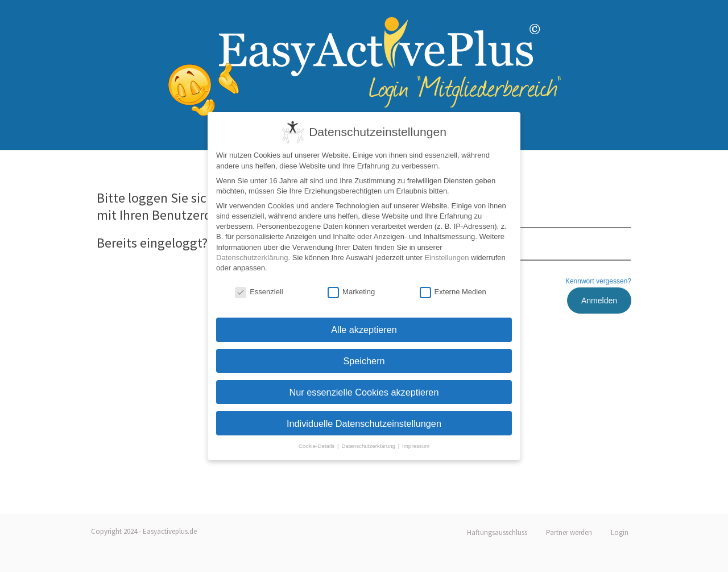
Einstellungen (446, 258)
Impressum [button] (416, 446)
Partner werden (569, 532)
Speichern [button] (364, 361)
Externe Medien (453, 292)
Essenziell (259, 292)
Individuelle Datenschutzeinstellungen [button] (364, 423)
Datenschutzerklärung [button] (369, 446)
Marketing (351, 292)
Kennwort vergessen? (598, 281)
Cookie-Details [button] (317, 446)
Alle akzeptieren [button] (364, 330)
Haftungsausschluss (497, 532)
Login (620, 532)
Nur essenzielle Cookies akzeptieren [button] (364, 392)
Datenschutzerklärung (252, 258)
